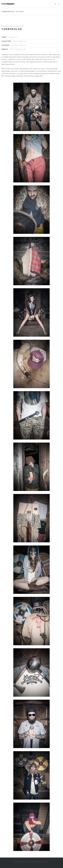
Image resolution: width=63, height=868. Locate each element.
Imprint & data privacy (40, 862)
